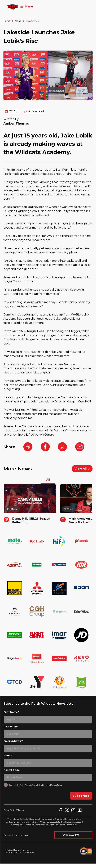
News (18, 21)
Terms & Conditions (40, 785)
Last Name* (11, 727)
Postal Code (12, 770)
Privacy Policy (56, 785)
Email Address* (13, 741)
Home (7, 21)
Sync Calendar (73, 835)
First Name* (11, 712)
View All (82, 469)
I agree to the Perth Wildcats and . (36, 785)
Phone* (8, 756)
